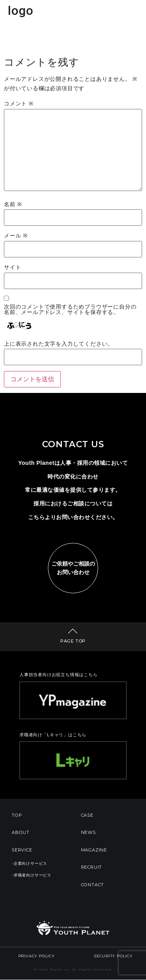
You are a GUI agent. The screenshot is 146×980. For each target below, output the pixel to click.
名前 (13, 205)
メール (16, 236)
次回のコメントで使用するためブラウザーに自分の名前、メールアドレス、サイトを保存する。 (70, 310)
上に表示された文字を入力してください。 (59, 344)
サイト (12, 268)
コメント (19, 104)
